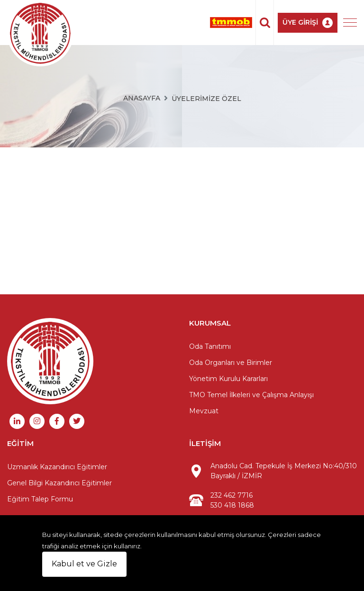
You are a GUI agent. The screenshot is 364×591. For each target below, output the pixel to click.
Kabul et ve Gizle (84, 564)
